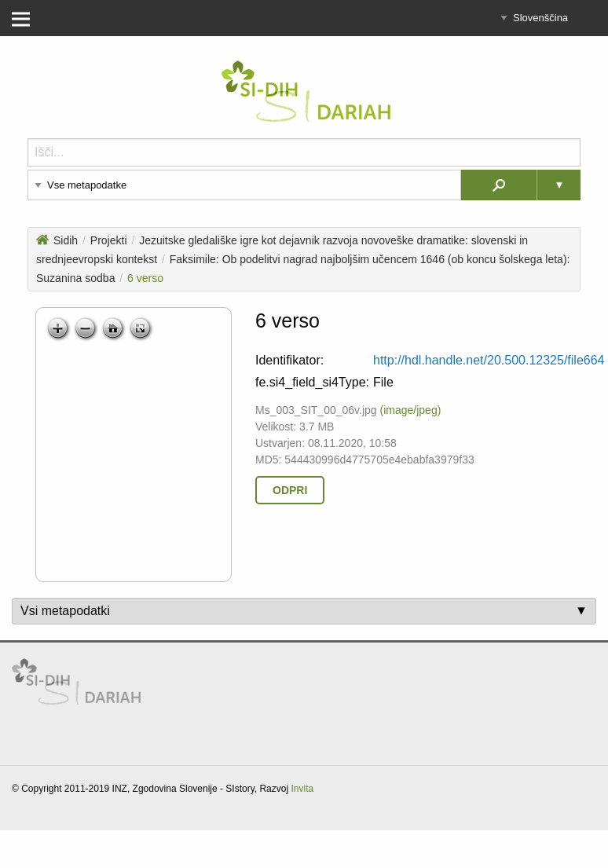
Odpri (290, 490)
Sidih (57, 240)
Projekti (109, 240)
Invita (302, 789)
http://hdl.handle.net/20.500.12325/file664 (489, 360)
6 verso (145, 278)
